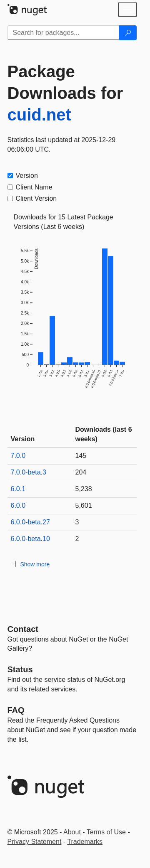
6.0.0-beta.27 (30, 522)
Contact (23, 629)
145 (81, 456)
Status (20, 669)
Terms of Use (106, 832)
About (72, 832)
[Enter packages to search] (64, 33)
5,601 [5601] (84, 505)
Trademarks (85, 842)
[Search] (128, 33)
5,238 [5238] (84, 489)
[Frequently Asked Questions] (16, 710)
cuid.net (39, 115)
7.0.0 (18, 456)
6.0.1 (18, 489)
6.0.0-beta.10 (30, 539)
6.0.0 (18, 505)
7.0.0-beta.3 (29, 472)
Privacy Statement (35, 842)
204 (81, 472)
